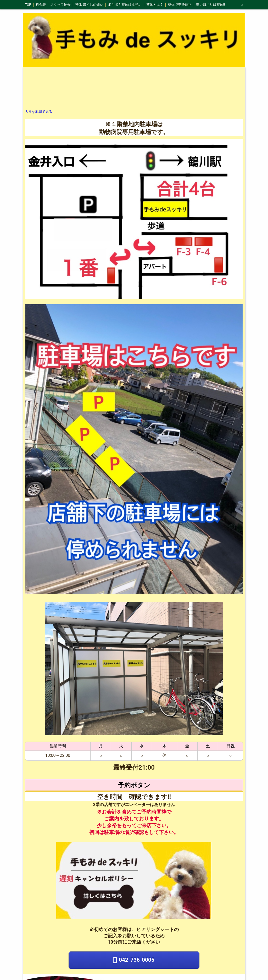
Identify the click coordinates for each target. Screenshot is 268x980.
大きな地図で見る (38, 112)
